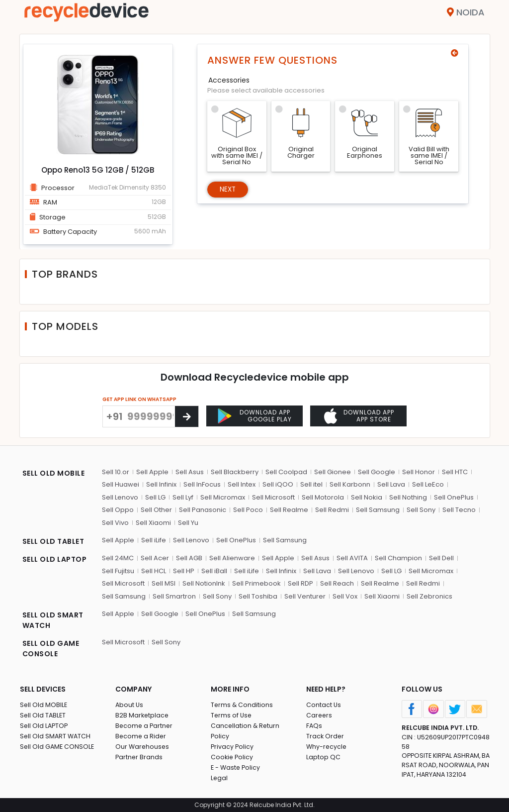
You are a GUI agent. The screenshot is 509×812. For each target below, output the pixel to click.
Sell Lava (391, 484)
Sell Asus (190, 472)
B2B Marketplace (143, 715)
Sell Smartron (174, 596)
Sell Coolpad (286, 472)
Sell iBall (214, 571)
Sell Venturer (305, 596)
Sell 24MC (118, 558)
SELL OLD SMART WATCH (53, 620)
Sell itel (311, 484)
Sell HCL (154, 571)
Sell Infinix (161, 484)
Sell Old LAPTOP (45, 726)
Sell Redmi (332, 510)
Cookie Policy (233, 757)
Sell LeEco (428, 484)
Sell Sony (421, 510)
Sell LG (155, 497)
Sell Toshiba (258, 596)
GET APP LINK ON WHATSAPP (139, 399)
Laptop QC (323, 757)
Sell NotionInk (204, 583)
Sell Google (377, 472)
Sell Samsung (378, 510)
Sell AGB (189, 558)
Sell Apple (152, 472)
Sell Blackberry (235, 472)
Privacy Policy (233, 747)
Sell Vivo (115, 523)
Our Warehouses (143, 747)
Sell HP (184, 571)
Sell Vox (345, 596)
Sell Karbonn (350, 484)
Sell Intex (242, 484)
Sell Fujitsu (118, 571)
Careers (320, 715)
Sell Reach (337, 583)
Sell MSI (164, 583)
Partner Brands (139, 757)
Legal (219, 778)
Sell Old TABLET (43, 715)
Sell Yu (188, 523)
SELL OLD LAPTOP (55, 559)
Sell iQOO (278, 484)
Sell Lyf (183, 497)
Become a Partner (145, 726)
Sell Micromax (223, 497)
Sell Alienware (232, 558)
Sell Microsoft (273, 497)
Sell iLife (154, 540)
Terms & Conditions (242, 705)
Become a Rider (141, 736)
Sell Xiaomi (153, 523)
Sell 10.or (116, 472)
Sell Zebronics (429, 596)
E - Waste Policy (236, 767)
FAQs (314, 726)
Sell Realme (289, 510)
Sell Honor (419, 472)
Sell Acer (155, 558)
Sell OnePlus (454, 497)
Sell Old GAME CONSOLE (58, 747)
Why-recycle (327, 747)
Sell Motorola (323, 497)
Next (229, 190)
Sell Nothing (408, 497)
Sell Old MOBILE (44, 705)
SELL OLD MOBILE (54, 473)
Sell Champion (398, 558)
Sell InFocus (202, 484)
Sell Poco (248, 510)
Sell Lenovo (120, 497)
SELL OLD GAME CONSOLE (51, 649)
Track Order (326, 736)
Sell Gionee (333, 472)
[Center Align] (187, 416)
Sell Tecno (459, 510)
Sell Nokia (367, 497)
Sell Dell (441, 558)
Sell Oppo (118, 510)
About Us (130, 705)
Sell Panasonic (203, 510)
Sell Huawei (121, 484)
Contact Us (324, 705)
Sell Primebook (256, 583)
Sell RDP (300, 583)
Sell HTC (455, 472)
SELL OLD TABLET (53, 541)
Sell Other (156, 510)
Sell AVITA (352, 558)
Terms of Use (232, 715)
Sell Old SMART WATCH (56, 736)
